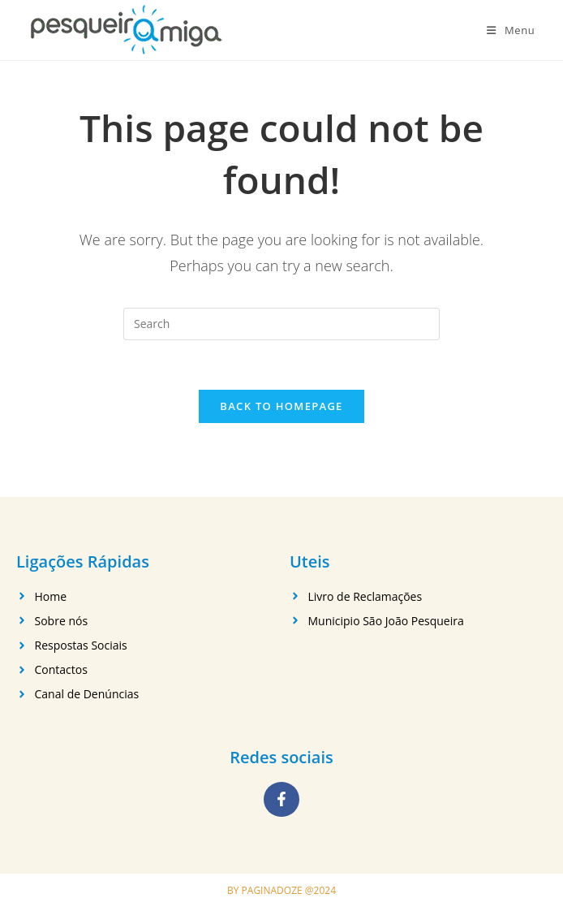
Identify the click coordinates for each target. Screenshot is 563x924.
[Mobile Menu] (511, 30)
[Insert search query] (281, 324)
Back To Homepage (281, 406)
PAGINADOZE (272, 890)
